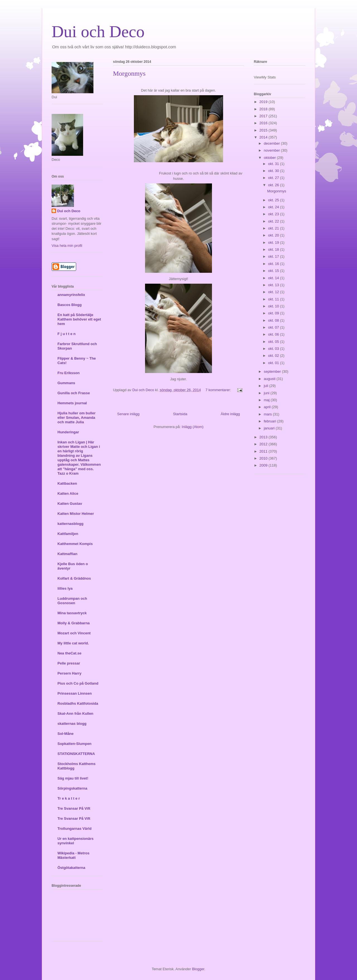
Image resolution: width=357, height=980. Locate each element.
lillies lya (65, 588)
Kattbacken (67, 483)
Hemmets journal (72, 403)
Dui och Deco (98, 32)
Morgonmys (129, 73)
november (272, 150)
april (268, 407)
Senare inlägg (128, 414)
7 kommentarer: (219, 390)
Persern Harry (69, 673)
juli (267, 386)
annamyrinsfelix (71, 295)
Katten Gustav (70, 504)
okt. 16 (274, 264)
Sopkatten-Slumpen (74, 744)
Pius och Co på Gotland (78, 683)
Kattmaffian (67, 554)
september (273, 371)
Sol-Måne (66, 734)
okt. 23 (274, 214)
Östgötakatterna (71, 868)
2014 (264, 137)
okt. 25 (274, 200)
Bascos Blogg (70, 305)
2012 (264, 444)
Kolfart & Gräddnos (74, 578)
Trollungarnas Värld (74, 829)
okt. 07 (274, 327)
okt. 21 (274, 228)
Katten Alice (68, 493)
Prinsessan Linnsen (75, 693)
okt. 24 (274, 207)
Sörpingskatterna (72, 788)
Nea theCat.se (69, 653)
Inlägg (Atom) (193, 427)
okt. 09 (274, 313)
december (272, 143)
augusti (270, 379)
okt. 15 (274, 271)
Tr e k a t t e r (69, 798)
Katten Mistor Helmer (76, 514)
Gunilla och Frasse (74, 393)
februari (271, 421)
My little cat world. (73, 643)
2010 (264, 458)
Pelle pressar (69, 663)
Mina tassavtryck (72, 613)
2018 (264, 109)
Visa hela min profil (67, 246)
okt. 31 (274, 164)
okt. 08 (274, 320)
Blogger (198, 969)
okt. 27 (274, 178)
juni (267, 393)
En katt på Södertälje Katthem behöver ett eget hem (79, 319)
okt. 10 (274, 306)
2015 (264, 130)
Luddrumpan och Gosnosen (72, 601)
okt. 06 (274, 334)
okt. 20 (274, 235)
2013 (264, 437)
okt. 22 (274, 221)
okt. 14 (274, 278)
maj (267, 400)
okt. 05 (274, 342)
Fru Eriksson (68, 373)
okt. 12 (274, 292)
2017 (264, 116)
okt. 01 (274, 363)
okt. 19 (274, 242)
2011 (264, 451)
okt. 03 (274, 349)
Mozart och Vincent (74, 633)
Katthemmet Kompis (75, 544)
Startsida (180, 414)
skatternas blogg (72, 724)
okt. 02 (274, 356)
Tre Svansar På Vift (74, 808)
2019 (264, 102)
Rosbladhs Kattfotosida (78, 703)
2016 (264, 123)
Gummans (66, 383)
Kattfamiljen (68, 534)
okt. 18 (274, 249)
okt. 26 (274, 185)
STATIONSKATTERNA (76, 754)
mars (268, 414)
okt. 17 (274, 256)
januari (270, 428)
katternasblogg (70, 524)
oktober (270, 158)
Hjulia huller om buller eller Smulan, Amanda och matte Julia (77, 418)
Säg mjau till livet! (73, 778)
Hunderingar (68, 432)
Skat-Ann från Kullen (75, 714)
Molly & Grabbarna (74, 623)
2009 (264, 465)
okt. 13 (274, 285)
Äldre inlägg (230, 414)
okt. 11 (274, 299)
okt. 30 (274, 171)
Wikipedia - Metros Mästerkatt (73, 855)
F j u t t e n (67, 334)
